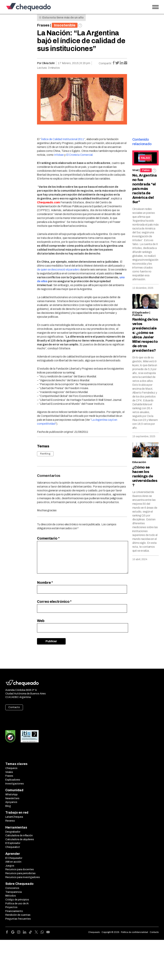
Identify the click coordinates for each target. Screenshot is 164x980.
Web (41, 621)
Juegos (10, 866)
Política (137, 315)
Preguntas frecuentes (18, 919)
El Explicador (141, 313)
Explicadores (13, 780)
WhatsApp (11, 794)
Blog (8, 806)
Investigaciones (15, 784)
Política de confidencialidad (134, 932)
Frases (43, 25)
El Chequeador (14, 858)
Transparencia (14, 892)
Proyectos (11, 907)
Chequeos (11, 768)
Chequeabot (13, 847)
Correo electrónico (54, 602)
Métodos (11, 896)
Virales (9, 772)
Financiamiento (14, 911)
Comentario (48, 538)
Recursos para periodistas (20, 873)
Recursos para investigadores (23, 877)
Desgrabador (13, 832)
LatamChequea (14, 817)
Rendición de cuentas (18, 915)
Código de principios (17, 900)
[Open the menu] (155, 7)
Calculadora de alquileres (20, 839)
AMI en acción (13, 862)
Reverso (10, 821)
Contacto (14, 707)
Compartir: (105, 63)
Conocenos (12, 888)
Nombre (45, 583)
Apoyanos (11, 802)
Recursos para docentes (20, 869)
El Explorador (13, 843)
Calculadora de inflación (19, 836)
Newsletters (12, 798)
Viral (135, 170)
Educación (139, 462)
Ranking (45, 454)
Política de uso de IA (17, 904)
